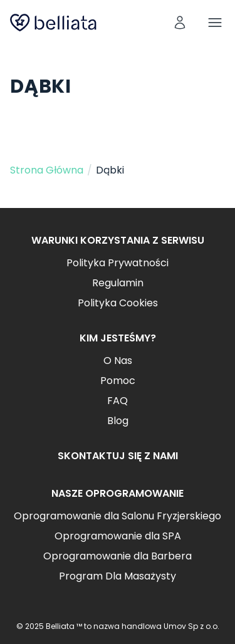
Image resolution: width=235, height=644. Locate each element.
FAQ (118, 401)
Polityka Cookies (118, 303)
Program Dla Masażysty (118, 576)
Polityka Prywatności (118, 263)
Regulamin (118, 283)
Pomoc (118, 381)
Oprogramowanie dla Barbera (118, 556)
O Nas (118, 361)
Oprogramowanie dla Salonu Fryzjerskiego (118, 516)
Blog (118, 421)
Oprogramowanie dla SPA (118, 536)
